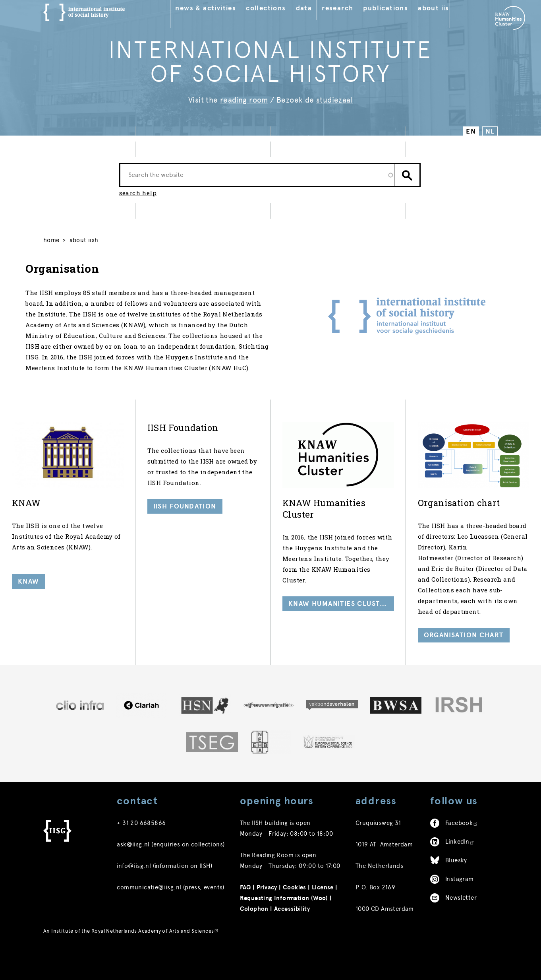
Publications (395, 8)
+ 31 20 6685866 (141, 859)
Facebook (462, 859)
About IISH (446, 8)
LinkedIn (460, 877)
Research (347, 8)
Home (51, 246)
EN (471, 131)
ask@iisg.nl (133, 880)
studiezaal (334, 100)
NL (490, 131)
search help (138, 198)
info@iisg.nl (134, 902)
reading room (244, 100)
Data (314, 8)
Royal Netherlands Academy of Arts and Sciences (155, 967)
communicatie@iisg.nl (149, 923)
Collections (276, 8)
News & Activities (215, 8)
